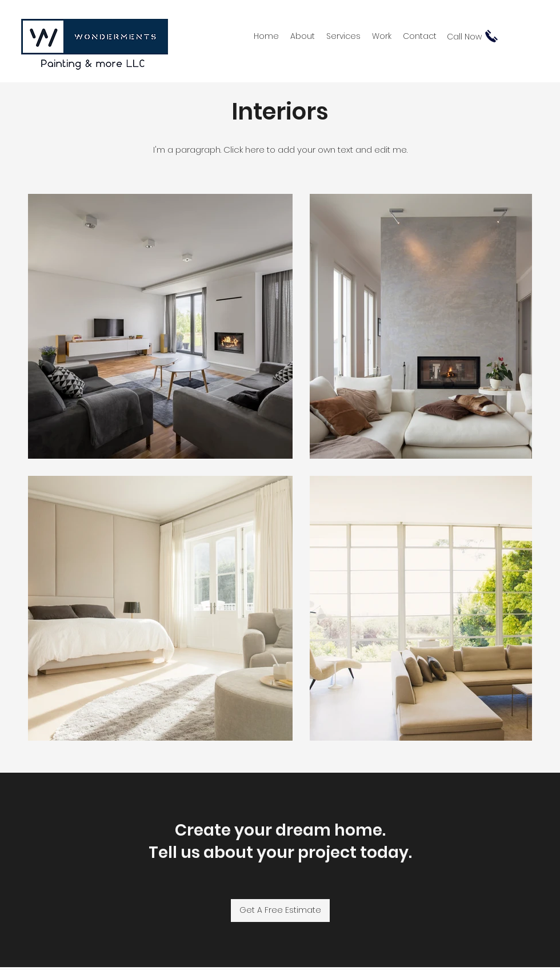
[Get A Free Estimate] (280, 911)
